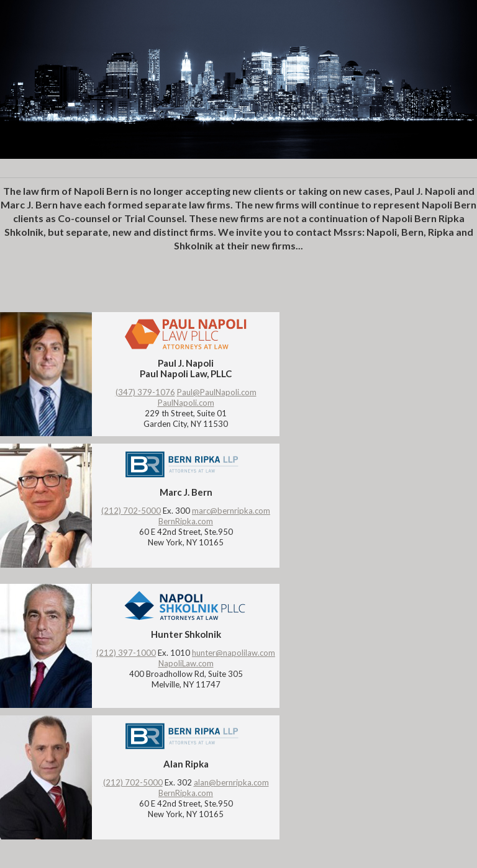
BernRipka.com (186, 521)
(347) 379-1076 (145, 392)
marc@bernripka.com (231, 511)
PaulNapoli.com (186, 403)
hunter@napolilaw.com (234, 653)
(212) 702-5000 (131, 511)
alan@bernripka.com (231, 782)
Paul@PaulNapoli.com (217, 392)
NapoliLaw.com (186, 663)
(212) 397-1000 (126, 653)
